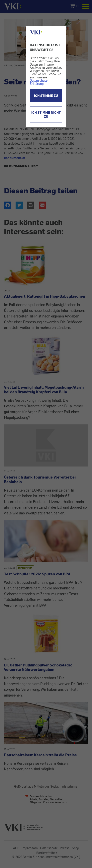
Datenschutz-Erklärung (39, 82)
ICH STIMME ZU (46, 96)
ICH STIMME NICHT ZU (46, 115)
